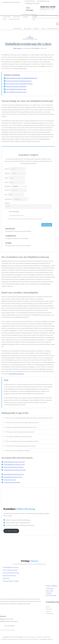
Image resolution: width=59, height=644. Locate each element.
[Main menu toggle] (57, 24)
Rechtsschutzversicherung (9, 576)
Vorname (7, 169)
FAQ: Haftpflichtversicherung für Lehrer (16, 92)
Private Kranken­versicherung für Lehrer (14, 467)
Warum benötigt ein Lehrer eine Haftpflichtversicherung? (22, 78)
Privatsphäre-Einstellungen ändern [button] (9, 639)
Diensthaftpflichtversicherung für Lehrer (14, 474)
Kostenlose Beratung (51, 595)
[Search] (34, 20)
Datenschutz (49, 609)
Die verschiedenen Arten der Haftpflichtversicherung (19, 84)
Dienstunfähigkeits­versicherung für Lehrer (14, 465)
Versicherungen (50, 589)
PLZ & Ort (8, 190)
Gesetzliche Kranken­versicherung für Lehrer (15, 470)
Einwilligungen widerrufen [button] (46, 639)
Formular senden (47, 225)
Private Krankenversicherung (10, 570)
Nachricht (7, 203)
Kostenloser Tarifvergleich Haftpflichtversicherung (19, 81)
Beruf (6, 195)
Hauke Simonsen (17, 48)
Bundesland (8, 186)
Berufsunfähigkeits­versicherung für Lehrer (14, 462)
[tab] (28, 418)
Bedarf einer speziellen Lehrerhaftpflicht (16, 86)
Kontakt (48, 607)
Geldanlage (49, 593)
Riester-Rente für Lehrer (10, 480)
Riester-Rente (6, 578)
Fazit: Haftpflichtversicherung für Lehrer (16, 89)
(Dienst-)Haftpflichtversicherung (11, 573)
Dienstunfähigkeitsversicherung (11, 567)
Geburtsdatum (9, 199)
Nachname (8, 173)
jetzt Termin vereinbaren (11, 531)
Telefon (7, 182)
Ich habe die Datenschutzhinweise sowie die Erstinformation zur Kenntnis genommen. (25, 219)
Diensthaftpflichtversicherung (16, 374)
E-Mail (7, 178)
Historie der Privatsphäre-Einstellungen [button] (29, 639)
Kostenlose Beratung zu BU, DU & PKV (48, 9)
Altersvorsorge (49, 591)
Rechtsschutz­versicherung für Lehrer (13, 477)
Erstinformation (50, 614)
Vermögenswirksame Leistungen (12, 482)
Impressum (49, 611)
